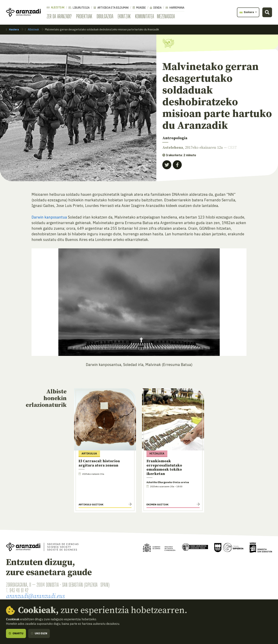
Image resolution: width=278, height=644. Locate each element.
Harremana (175, 8)
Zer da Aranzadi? (59, 16)
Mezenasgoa (166, 16)
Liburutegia (79, 8)
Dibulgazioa (105, 16)
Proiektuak (84, 16)
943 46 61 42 (19, 590)
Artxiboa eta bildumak (111, 8)
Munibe (139, 8)
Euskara (247, 12)
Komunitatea (145, 16)
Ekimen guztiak (157, 504)
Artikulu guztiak (91, 504)
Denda (156, 8)
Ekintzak (124, 16)
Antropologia (175, 138)
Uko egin (39, 633)
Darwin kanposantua (49, 217)
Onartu (16, 633)
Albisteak (56, 7)
